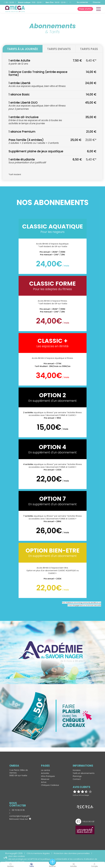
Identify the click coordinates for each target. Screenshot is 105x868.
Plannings (77, 776)
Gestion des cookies (15, 856)
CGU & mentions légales (38, 853)
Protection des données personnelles (72, 853)
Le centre (46, 770)
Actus (44, 782)
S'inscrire (97, 2)
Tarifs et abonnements (84, 773)
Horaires (77, 770)
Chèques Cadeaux (50, 785)
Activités (45, 773)
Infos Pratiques (48, 776)
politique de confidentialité (55, 859)
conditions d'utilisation (84, 859)
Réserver (45, 779)
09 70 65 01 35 (17, 810)
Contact (77, 779)
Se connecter (82, 2)
